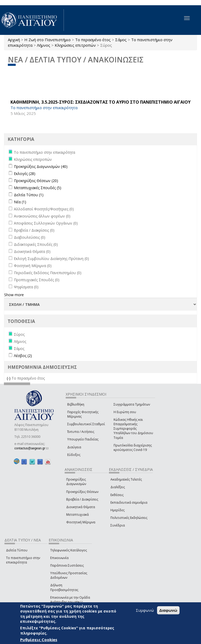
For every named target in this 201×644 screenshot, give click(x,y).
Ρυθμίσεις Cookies (39, 640)
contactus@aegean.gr (31, 448)
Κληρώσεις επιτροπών (75, 45)
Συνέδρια (118, 525)
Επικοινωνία (59, 558)
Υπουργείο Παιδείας (83, 439)
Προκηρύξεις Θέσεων (82, 492)
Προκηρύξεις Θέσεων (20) (36, 181)
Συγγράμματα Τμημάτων (132, 404)
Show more (14, 295)
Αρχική (14, 40)
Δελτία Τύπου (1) (29, 195)
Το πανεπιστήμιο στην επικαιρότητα (23, 560)
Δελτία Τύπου (17, 550)
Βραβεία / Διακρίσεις (82, 499)
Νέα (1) (20, 202)
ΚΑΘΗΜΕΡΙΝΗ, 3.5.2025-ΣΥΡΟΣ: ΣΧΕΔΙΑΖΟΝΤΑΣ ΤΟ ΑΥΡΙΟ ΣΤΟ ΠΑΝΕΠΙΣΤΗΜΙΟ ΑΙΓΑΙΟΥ (100, 102)
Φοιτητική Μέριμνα (81, 522)
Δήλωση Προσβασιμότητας (64, 587)
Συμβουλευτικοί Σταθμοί (86, 424)
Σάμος (121, 40)
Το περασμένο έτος (93, 40)
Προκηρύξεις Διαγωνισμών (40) (41, 166)
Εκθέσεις (117, 495)
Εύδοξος (74, 455)
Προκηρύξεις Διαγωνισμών (76, 482)
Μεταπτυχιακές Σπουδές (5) (38, 188)
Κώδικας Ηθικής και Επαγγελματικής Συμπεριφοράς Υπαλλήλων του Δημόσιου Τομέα (133, 429)
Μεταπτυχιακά (77, 515)
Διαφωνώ (168, 610)
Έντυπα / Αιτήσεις (81, 432)
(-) (9, 378)
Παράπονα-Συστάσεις (67, 565)
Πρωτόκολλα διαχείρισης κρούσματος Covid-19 (133, 448)
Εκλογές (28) (25, 174)
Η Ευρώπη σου (125, 412)
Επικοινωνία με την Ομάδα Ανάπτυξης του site (70, 600)
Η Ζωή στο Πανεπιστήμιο (48, 40)
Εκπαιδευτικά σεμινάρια (129, 502)
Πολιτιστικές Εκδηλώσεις (129, 518)
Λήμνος (44, 45)
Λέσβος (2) (23, 356)
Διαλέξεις (118, 487)
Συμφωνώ (145, 610)
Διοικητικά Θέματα (81, 507)
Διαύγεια (74, 447)
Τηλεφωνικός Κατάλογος (69, 550)
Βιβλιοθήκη (76, 404)
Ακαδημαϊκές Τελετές (126, 479)
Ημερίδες (118, 510)
